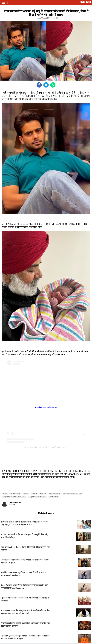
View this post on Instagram (46, 407)
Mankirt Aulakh (15, 494)
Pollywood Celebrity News (37, 497)
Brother (26, 494)
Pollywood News (55, 494)
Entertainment (53, 497)
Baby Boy (43, 494)
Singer (5, 494)
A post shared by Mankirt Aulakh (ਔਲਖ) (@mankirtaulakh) (46, 447)
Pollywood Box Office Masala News (14, 497)
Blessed (34, 494)
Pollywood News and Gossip (72, 494)
